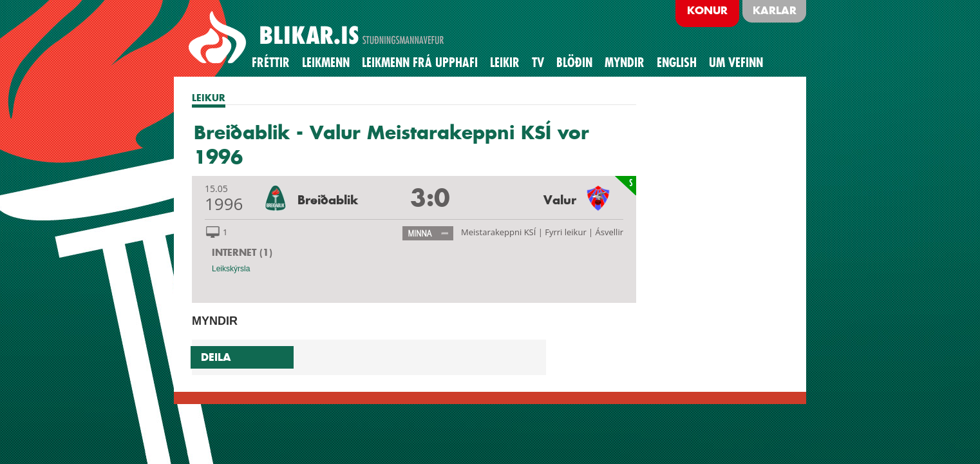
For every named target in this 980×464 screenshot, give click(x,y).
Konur (707, 10)
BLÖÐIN (574, 63)
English (677, 63)
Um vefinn (736, 63)
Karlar (775, 10)
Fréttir (271, 63)
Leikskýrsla (231, 269)
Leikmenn (326, 63)
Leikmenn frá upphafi (420, 63)
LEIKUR (209, 98)
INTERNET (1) (242, 252)
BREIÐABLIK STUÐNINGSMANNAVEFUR (318, 38)
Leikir (505, 63)
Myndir (625, 63)
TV (538, 63)
